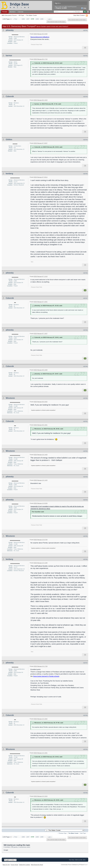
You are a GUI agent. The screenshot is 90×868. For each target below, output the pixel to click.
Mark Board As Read (37, 865)
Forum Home (14, 865)
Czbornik (10, 96)
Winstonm (10, 398)
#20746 (85, 273)
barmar (9, 56)
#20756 (85, 559)
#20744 (85, 140)
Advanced (88, 12)
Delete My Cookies (25, 865)
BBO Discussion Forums (9, 15)
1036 (23, 19)
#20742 (85, 56)
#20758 (85, 715)
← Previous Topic (62, 833)
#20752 (85, 451)
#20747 (85, 298)
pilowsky (10, 30)
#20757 (85, 663)
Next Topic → (84, 833)
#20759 (85, 749)
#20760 (85, 793)
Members (13, 12)
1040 (42, 19)
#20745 (85, 174)
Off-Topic (21, 15)
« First (15, 19)
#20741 (85, 30)
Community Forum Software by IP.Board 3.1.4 (74, 865)
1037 (28, 19)
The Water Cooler (32, 15)
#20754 (85, 500)
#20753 (85, 477)
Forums (5, 12)
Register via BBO (62, 8)
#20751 (85, 421)
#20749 (85, 366)
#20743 (85, 97)
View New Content (79, 15)
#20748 (85, 330)
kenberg (9, 174)
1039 (37, 19)
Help (84, 8)
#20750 (85, 398)
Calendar (21, 12)
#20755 (85, 536)
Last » (50, 19)
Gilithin (9, 140)
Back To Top (6, 865)
